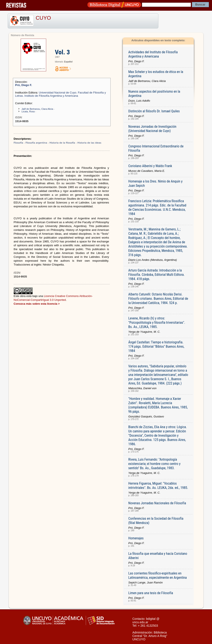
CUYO (43, 18)
